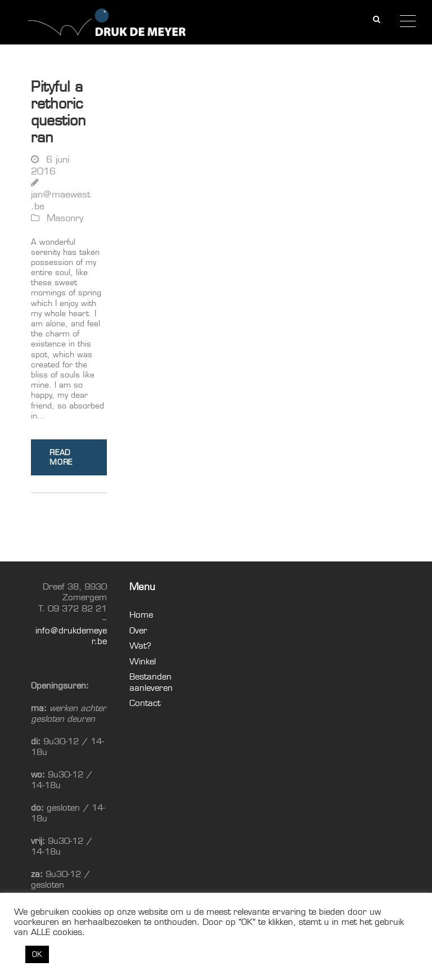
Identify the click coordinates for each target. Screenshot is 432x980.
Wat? (140, 646)
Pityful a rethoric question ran (58, 112)
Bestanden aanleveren (151, 682)
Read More (61, 457)
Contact (145, 703)
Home (141, 615)
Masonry (65, 218)
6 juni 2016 (50, 165)
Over (138, 630)
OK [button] (37, 954)
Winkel (143, 661)
